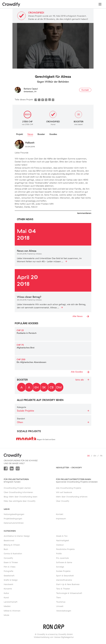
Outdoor (60, 545)
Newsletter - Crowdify (69, 468)
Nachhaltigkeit (63, 540)
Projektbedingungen (13, 519)
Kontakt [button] (85, 90)
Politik (59, 554)
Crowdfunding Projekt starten (17, 488)
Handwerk (8, 584)
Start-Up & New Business (68, 584)
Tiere (58, 597)
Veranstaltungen (64, 611)
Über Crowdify (63, 501)
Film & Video (10, 567)
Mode (6, 615)
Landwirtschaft (11, 602)
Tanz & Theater (63, 589)
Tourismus (61, 602)
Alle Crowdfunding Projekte (69, 488)
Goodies (53, 134)
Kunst (6, 597)
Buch (6, 549)
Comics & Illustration (13, 554)
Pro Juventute (62, 558)
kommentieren (84, 213)
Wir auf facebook (64, 492)
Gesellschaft (9, 576)
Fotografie (8, 571)
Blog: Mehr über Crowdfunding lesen (21, 497)
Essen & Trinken (11, 562)
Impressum (61, 519)
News (30, 134)
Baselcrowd (9, 540)
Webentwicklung (42, 637)
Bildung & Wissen (12, 545)
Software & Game (64, 562)
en (95, 456)
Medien (7, 606)
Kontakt (60, 514)
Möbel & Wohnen (12, 611)
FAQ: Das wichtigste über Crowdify (20, 501)
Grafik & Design (11, 580)
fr (101, 456)
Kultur (6, 593)
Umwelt (60, 606)
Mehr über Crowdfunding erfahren (72, 497)
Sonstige (60, 567)
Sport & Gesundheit (65, 576)
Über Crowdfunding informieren (18, 492)
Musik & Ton (62, 536)
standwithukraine (64, 580)
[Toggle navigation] (100, 4)
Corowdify (8, 558)
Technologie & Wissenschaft (69, 593)
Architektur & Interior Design (17, 536)
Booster (41, 134)
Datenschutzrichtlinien (14, 523)
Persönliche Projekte (65, 549)
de (88, 456)
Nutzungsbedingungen (14, 514)
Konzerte (8, 589)
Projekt (20, 134)
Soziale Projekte (63, 571)
